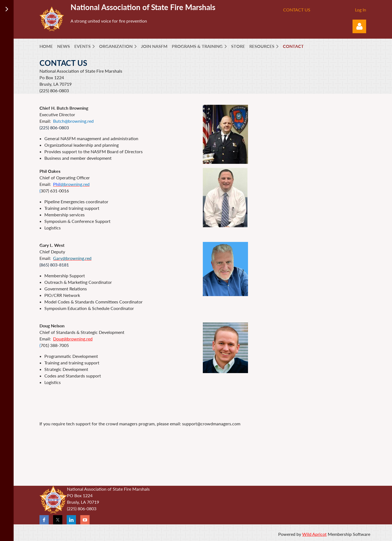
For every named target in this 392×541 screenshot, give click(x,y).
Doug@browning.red (73, 339)
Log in (359, 26)
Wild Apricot (314, 534)
